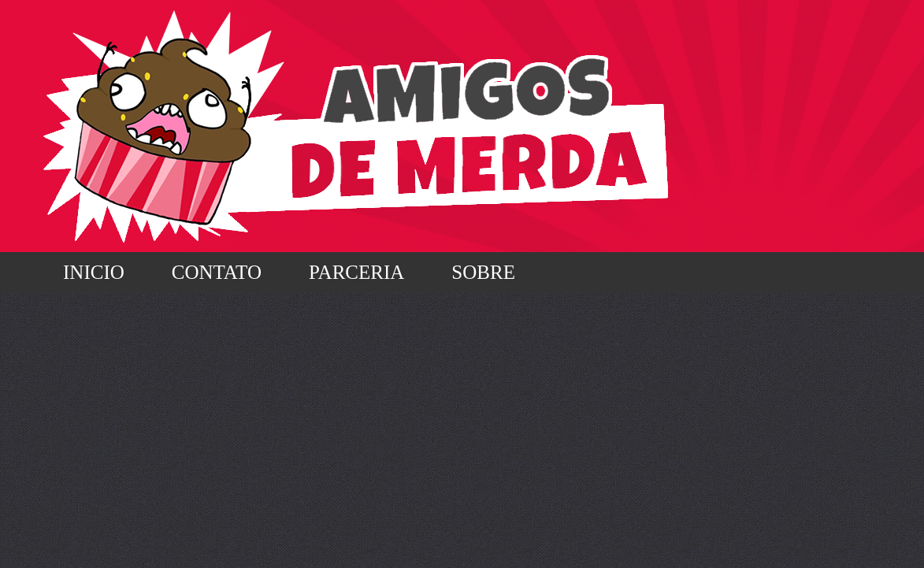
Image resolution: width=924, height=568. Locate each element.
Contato (217, 272)
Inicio (94, 272)
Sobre (483, 272)
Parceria (356, 272)
